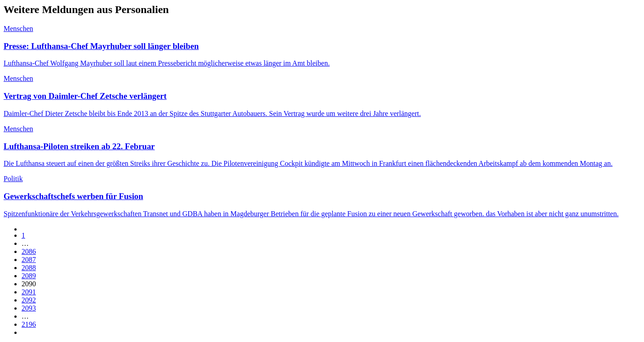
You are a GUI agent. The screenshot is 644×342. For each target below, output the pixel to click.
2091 (29, 292)
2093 (29, 308)
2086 (29, 251)
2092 (29, 300)
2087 (29, 260)
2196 (29, 324)
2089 (29, 276)
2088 (29, 268)
